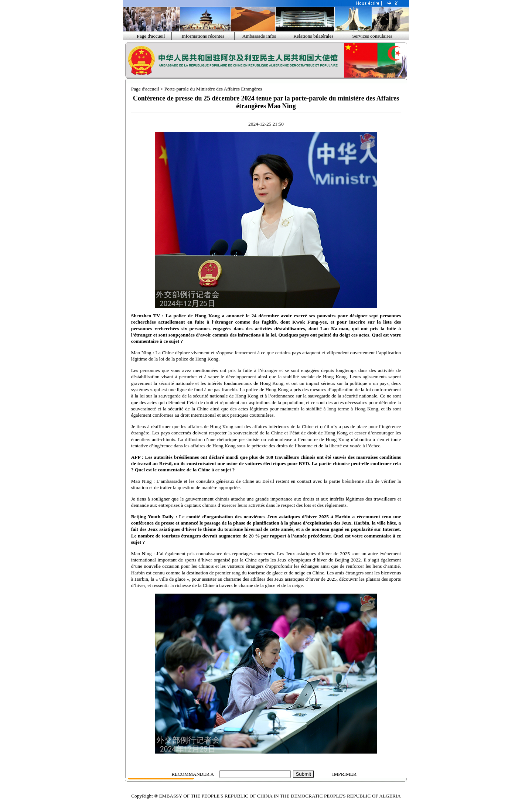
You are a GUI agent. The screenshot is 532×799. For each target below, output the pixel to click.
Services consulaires (372, 36)
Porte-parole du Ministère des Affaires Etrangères (213, 89)
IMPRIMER (344, 774)
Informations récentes (203, 36)
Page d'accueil (151, 36)
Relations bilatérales (313, 36)
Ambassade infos (259, 36)
